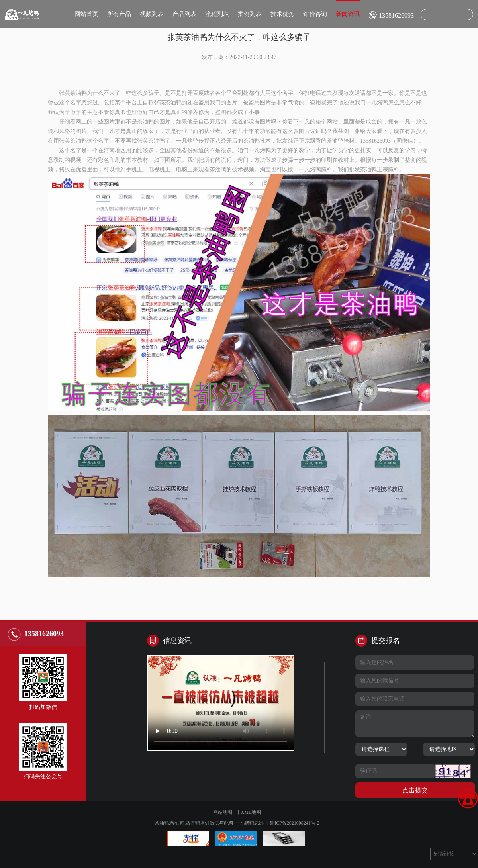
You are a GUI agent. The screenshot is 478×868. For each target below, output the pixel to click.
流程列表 (217, 14)
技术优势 (282, 14)
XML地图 (251, 812)
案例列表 (250, 14)
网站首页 (86, 14)
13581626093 (396, 15)
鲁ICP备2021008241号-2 (295, 823)
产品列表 (184, 14)
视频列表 (152, 14)
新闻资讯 (348, 9)
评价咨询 (315, 14)
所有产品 (119, 14)
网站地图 (223, 812)
